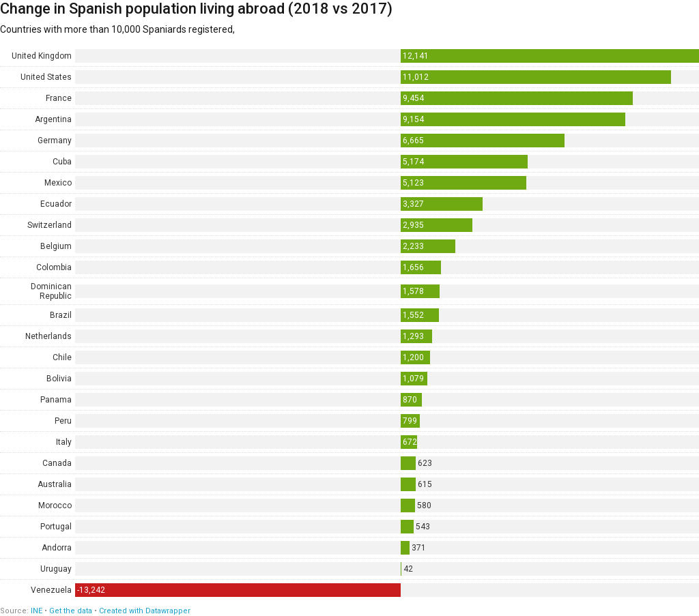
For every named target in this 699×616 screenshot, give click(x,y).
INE (37, 611)
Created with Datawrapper (145, 611)
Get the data (71, 611)
